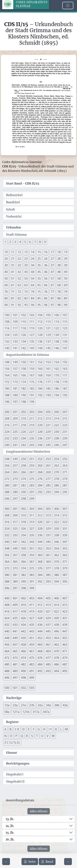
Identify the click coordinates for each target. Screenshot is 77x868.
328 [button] (40, 529)
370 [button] (57, 562)
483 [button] (32, 664)
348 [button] (7, 548)
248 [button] (7, 459)
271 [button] (65, 472)
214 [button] (57, 418)
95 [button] (39, 305)
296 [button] (7, 499)
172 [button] (7, 382)
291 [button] (32, 492)
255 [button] (65, 459)
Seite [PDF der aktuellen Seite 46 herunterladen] (30, 862)
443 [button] (32, 631)
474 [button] (23, 658)
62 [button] (19, 285)
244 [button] (40, 445)
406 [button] (57, 598)
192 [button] (40, 395)
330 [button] (57, 529)
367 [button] (32, 562)
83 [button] (26, 298)
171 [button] (65, 375)
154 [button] (57, 362)
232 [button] (7, 438)
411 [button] (32, 605)
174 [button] (23, 382)
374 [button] (23, 568)
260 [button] (40, 466)
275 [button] (32, 479)
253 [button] (48, 459)
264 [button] (7, 472)
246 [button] (57, 445)
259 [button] (32, 466)
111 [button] (32, 322)
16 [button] (46, 252)
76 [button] (46, 292)
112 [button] (40, 322)
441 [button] (15, 631)
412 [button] (40, 605)
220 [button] (40, 425)
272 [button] (7, 479)
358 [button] (23, 555)
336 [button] (40, 535)
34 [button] (33, 265)
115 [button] (65, 322)
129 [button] (48, 335)
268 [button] (40, 472)
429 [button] (48, 618)
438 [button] (57, 625)
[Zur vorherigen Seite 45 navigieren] (6, 862)
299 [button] (32, 499)
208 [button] (7, 418)
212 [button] (40, 418)
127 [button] (32, 335)
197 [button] (15, 402)
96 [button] (46, 305)
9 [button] (45, 242)
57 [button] (52, 278)
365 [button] (15, 562)
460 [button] (40, 645)
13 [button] (26, 252)
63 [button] (26, 285)
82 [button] (19, 298)
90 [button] (6, 305)
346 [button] (57, 542)
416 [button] (7, 611)
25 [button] (39, 259)
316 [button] (7, 522)
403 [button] (32, 598)
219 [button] (32, 425)
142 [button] (23, 348)
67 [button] (52, 285)
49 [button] (66, 272)
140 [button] (7, 348)
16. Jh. (10, 839)
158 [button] (23, 369)
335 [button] (32, 535)
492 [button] (40, 671)
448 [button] (7, 638)
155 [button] (65, 362)
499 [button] (32, 678)
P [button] (16, 736)
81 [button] (13, 298)
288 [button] (7, 492)
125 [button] (15, 335)
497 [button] (15, 678)
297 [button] (15, 499)
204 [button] (40, 412)
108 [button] (7, 322)
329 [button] (48, 529)
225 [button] (15, 432)
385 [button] (48, 575)
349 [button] (15, 548)
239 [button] (65, 438)
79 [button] (66, 292)
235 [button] (32, 438)
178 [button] (57, 382)
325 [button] (15, 529)
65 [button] (39, 285)
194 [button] (57, 395)
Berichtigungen (18, 763)
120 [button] (40, 328)
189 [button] (15, 395)
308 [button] (7, 515)
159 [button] (32, 369)
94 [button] (33, 305)
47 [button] (52, 272)
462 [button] (57, 645)
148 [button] (7, 362)
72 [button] (19, 292)
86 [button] (46, 298)
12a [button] (7, 705)
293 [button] (48, 492)
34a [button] (48, 705)
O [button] (11, 736)
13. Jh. (10, 819)
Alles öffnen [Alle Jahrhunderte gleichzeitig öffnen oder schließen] (39, 811)
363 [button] (65, 555)
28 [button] (59, 259)
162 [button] (57, 369)
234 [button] (23, 438)
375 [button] (32, 568)
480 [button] (7, 664)
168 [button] (40, 375)
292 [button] (40, 492)
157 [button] (15, 369)
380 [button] (7, 575)
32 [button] (19, 265)
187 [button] (65, 389)
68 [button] (59, 285)
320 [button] (40, 522)
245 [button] (48, 445)
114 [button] (57, 322)
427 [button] (32, 618)
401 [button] (15, 598)
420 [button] (40, 611)
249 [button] (15, 459)
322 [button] (57, 522)
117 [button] (15, 328)
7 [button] (35, 242)
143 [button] (32, 348)
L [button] (61, 729)
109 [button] (15, 322)
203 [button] (32, 412)
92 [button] (19, 305)
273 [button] (15, 479)
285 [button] (48, 485)
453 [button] (48, 638)
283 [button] (32, 485)
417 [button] (15, 611)
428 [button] (40, 618)
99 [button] (66, 305)
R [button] (27, 736)
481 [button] (15, 664)
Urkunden (14, 227)
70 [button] (6, 292)
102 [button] (23, 315)
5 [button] (25, 242)
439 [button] (65, 625)
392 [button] (40, 581)
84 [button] (33, 298)
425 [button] (15, 618)
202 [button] (23, 412)
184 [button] (40, 389)
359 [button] (32, 555)
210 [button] (23, 418)
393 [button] (48, 581)
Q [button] (22, 736)
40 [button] (6, 272)
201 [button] (15, 412)
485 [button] (48, 664)
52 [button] (19, 278)
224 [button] (7, 432)
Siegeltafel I (15, 774)
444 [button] (40, 631)
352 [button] (40, 548)
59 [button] (66, 278)
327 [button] (32, 529)
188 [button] (7, 395)
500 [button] (7, 688)
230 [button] (57, 432)
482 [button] (23, 664)
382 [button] (23, 575)
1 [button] (5, 242)
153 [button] (48, 362)
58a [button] (7, 712)
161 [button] (48, 369)
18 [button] (59, 252)
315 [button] (65, 515)
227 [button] (32, 432)
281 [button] (15, 485)
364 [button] (7, 562)
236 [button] (40, 438)
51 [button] (13, 278)
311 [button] (32, 515)
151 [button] (32, 362)
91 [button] (13, 305)
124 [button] (7, 335)
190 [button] (23, 395)
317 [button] (15, 522)
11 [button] (13, 252)
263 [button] (65, 466)
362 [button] (57, 555)
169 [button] (48, 375)
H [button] (44, 729)
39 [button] (66, 265)
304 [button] (40, 509)
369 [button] (48, 562)
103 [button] (32, 315)
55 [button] (39, 278)
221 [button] (48, 425)
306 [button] (57, 509)
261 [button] (48, 466)
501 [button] (15, 688)
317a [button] (36, 712)
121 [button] (48, 328)
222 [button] (57, 425)
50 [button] (6, 278)
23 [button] (26, 259)
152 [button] (40, 362)
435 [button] (32, 625)
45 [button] (39, 272)
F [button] (34, 729)
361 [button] (48, 555)
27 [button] (52, 259)
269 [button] (48, 472)
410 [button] (23, 605)
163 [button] (65, 369)
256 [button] (7, 466)
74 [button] (33, 292)
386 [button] (57, 575)
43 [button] (26, 272)
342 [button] (23, 542)
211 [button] (32, 418)
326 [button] (23, 529)
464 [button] (7, 651)
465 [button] (15, 651)
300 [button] (7, 509)
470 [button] (57, 651)
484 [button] (40, 664)
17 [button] (52, 252)
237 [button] (48, 438)
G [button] (39, 729)
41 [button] (13, 272)
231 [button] (65, 432)
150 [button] (23, 362)
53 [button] (26, 278)
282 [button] (23, 485)
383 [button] (32, 575)
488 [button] (7, 671)
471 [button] (65, 651)
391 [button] (32, 581)
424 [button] (7, 618)
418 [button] (23, 611)
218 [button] (23, 425)
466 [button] (23, 651)
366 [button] (23, 562)
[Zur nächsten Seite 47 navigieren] (68, 862)
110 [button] (23, 322)
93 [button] (26, 305)
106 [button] (57, 315)
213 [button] (48, 418)
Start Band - (23, 183)
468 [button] (40, 651)
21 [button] (13, 259)
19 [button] (66, 252)
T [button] (37, 736)
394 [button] (57, 581)
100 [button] (7, 315)
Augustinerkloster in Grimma (27, 355)
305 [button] (48, 509)
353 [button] (48, 548)
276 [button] (40, 479)
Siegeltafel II (15, 781)
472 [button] (7, 658)
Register (12, 722)
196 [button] (7, 402)
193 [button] (48, 395)
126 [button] (23, 335)
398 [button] (23, 588)
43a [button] (65, 705)
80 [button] (6, 298)
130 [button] (57, 335)
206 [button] (57, 412)
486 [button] (57, 664)
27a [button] (23, 705)
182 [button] (23, 389)
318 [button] (23, 522)
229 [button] (48, 432)
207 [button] (65, 412)
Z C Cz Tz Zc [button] (12, 742)
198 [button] (23, 402)
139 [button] (65, 341)
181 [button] (15, 389)
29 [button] (66, 259)
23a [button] (15, 705)
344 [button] (40, 542)
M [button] (66, 729)
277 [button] (48, 479)
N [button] (6, 736)
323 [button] (65, 522)
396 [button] (7, 588)
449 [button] (15, 638)
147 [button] (65, 348)
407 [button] (65, 598)
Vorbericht (14, 216)
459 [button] (32, 645)
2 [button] (10, 242)
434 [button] (23, 625)
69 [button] (66, 285)
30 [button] (6, 265)
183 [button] (32, 389)
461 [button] (48, 645)
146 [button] (57, 348)
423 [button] (65, 611)
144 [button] (40, 348)
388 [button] (7, 581)
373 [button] (15, 568)
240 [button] (7, 445)
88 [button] (59, 298)
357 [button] (15, 555)
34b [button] (57, 705)
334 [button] (23, 535)
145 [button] (48, 348)
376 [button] (40, 568)
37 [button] (52, 265)
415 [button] (65, 605)
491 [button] (32, 671)
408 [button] (7, 605)
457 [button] (15, 645)
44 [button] (33, 272)
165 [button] (15, 375)
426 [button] (23, 618)
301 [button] (15, 509)
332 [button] (7, 535)
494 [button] (57, 671)
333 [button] (15, 535)
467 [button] (32, 651)
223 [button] (65, 425)
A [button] (5, 729)
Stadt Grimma (16, 235)
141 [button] (15, 348)
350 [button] (23, 548)
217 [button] (15, 425)
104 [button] (40, 315)
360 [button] (40, 555)
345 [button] (48, 542)
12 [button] (19, 252)
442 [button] (23, 631)
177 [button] (48, 382)
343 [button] (32, 542)
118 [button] (23, 328)
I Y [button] (50, 729)
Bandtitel (13, 202)
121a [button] (16, 712)
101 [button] (15, 315)
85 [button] (39, 298)
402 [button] (23, 598)
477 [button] (48, 658)
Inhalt (11, 209)
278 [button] (57, 479)
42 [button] (19, 272)
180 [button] (7, 389)
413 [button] (48, 605)
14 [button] (33, 252)
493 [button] (48, 671)
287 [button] (65, 485)
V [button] (48, 736)
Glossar (12, 753)
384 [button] (40, 575)
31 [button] (13, 265)
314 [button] (57, 515)
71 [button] (13, 292)
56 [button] (46, 278)
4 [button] (20, 242)
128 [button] (40, 335)
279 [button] (65, 479)
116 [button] (7, 328)
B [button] (10, 729)
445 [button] (48, 631)
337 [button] (48, 535)
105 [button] (48, 315)
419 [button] (32, 611)
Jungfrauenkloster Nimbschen (28, 452)
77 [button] (52, 292)
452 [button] (40, 638)
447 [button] (65, 631)
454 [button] (57, 638)
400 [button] (7, 598)
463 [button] (65, 645)
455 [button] (65, 638)
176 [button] (40, 382)
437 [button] (48, 625)
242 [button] (23, 445)
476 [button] (40, 658)
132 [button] (7, 341)
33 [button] (26, 265)
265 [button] (15, 472)
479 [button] (65, 658)
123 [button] (65, 328)
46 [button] (46, 272)
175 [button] (32, 382)
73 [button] (26, 292)
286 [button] (57, 485)
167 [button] (32, 375)
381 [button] (15, 575)
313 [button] (48, 515)
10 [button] (6, 252)
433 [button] (15, 625)
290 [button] (23, 492)
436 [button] (40, 625)
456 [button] (7, 645)
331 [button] (65, 529)
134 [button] (23, 341)
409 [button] (15, 605)
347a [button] (46, 712)
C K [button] (17, 729)
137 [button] (48, 341)
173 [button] (15, 382)
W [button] (53, 736)
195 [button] (65, 395)
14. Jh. (10, 826)
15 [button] (39, 252)
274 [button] (23, 479)
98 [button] (59, 305)
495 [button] (65, 671)
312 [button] (40, 515)
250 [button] (23, 459)
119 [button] (32, 328)
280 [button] (7, 485)
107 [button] (65, 315)
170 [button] (57, 375)
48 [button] (59, 272)
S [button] (32, 736)
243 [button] (32, 445)
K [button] (56, 729)
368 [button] (40, 562)
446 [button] (57, 631)
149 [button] (15, 362)
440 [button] (7, 631)
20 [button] (6, 259)
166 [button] (23, 375)
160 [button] (40, 369)
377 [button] (48, 568)
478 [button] (57, 658)
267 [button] (32, 472)
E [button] (29, 729)
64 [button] (33, 285)
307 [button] (65, 509)
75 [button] (39, 292)
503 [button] (32, 688)
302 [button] (23, 509)
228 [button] (40, 432)
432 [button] (7, 625)
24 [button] (33, 259)
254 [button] (57, 459)
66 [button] (46, 285)
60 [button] (6, 285)
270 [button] (57, 472)
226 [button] (23, 432)
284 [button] (40, 485)
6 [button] (30, 242)
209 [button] (15, 418)
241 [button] (15, 445)
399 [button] (32, 588)
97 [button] (52, 305)
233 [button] (15, 438)
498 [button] (23, 678)
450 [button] (23, 638)
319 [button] (32, 522)
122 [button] (57, 328)
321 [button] (48, 522)
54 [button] (33, 278)
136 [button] (40, 341)
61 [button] (13, 285)
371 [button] (65, 562)
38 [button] (59, 265)
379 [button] (65, 568)
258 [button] (23, 466)
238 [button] (57, 438)
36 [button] (46, 265)
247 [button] (65, 445)
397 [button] (15, 588)
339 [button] (65, 535)
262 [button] (57, 466)
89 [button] (66, 298)
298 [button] (23, 499)
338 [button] (57, 535)
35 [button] (39, 265)
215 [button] (65, 418)
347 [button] (65, 542)
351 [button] (32, 548)
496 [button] (7, 678)
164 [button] (7, 375)
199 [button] (32, 402)
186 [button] (57, 389)
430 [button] (57, 618)
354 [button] (57, 548)
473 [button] (15, 658)
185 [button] (48, 389)
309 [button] (15, 515)
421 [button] (48, 611)
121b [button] (26, 712)
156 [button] (7, 369)
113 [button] (48, 322)
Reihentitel (14, 195)
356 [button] (7, 555)
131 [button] (65, 335)
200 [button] (7, 412)
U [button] (42, 736)
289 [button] (15, 492)
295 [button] (65, 492)
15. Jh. (10, 833)
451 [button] (32, 638)
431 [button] (65, 618)
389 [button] (15, 581)
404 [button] (40, 598)
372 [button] (7, 568)
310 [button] (23, 515)
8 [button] (40, 242)
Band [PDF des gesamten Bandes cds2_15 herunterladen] (47, 862)
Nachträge (14, 698)
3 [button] (15, 242)
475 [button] (32, 658)
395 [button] (65, 581)
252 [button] (40, 459)
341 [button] (15, 542)
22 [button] (19, 259)
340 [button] (7, 542)
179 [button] (65, 382)
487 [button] (65, 664)
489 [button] (15, 671)
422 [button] (57, 611)
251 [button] (32, 459)
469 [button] (48, 651)
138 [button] (57, 341)
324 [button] (7, 529)
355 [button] (65, 548)
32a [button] (40, 705)
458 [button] (23, 645)
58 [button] (59, 278)
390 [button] (23, 581)
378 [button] (57, 568)
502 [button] (23, 688)
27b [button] (32, 705)
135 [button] (32, 341)
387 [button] (65, 575)
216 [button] (7, 425)
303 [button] (32, 509)
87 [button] (52, 298)
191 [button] (32, 395)
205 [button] (48, 412)
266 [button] (23, 472)
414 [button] (57, 605)
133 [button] (15, 341)
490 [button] (23, 671)
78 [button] (59, 292)
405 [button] (48, 598)
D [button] (24, 729)
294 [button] (57, 492)
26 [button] (46, 259)
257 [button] (15, 466)
